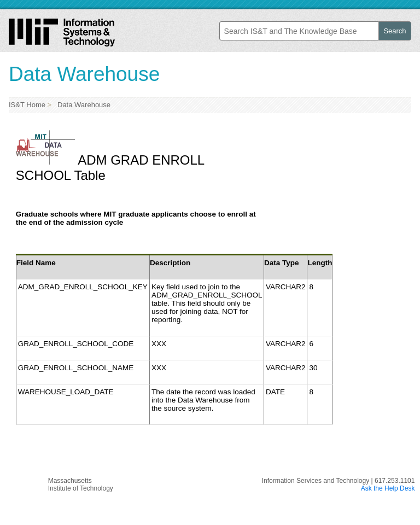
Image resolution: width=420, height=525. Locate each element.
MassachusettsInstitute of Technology (81, 485)
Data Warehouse (82, 105)
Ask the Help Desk (388, 488)
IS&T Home (27, 105)
